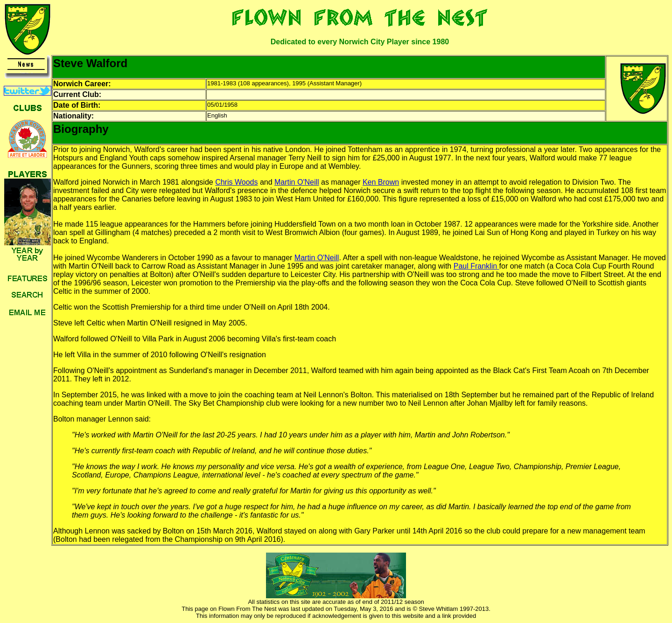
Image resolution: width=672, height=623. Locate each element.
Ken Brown (381, 182)
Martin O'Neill (297, 182)
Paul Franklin (476, 266)
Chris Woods (236, 182)
